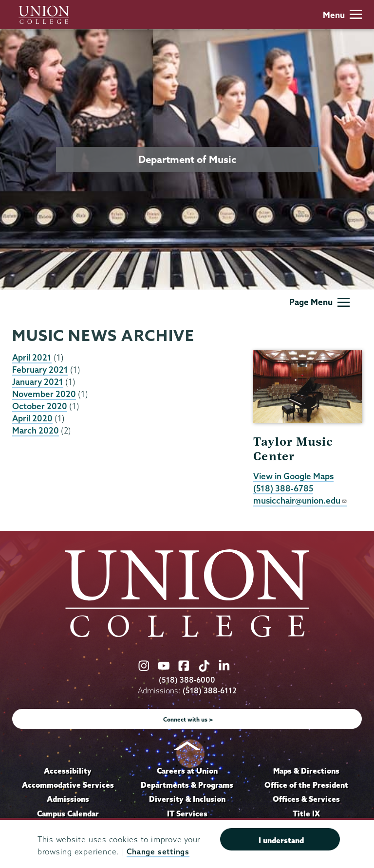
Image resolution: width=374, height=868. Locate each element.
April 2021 (32, 357)
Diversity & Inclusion (187, 799)
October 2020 (40, 406)
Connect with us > (188, 719)
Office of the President (306, 785)
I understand (281, 840)
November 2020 (44, 394)
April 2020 (32, 418)
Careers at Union (187, 771)
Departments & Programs (187, 785)
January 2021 (38, 382)
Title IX (306, 814)
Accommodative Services (68, 785)
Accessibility (68, 771)
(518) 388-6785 (283, 488)
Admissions (68, 799)
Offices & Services (306, 799)
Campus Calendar (68, 814)
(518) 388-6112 (210, 691)
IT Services (187, 814)
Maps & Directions (306, 771)
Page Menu (319, 302)
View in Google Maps (293, 476)
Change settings (158, 852)
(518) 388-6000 (187, 680)
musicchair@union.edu (300, 500)
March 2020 (36, 430)
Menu (342, 15)
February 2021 (40, 370)
